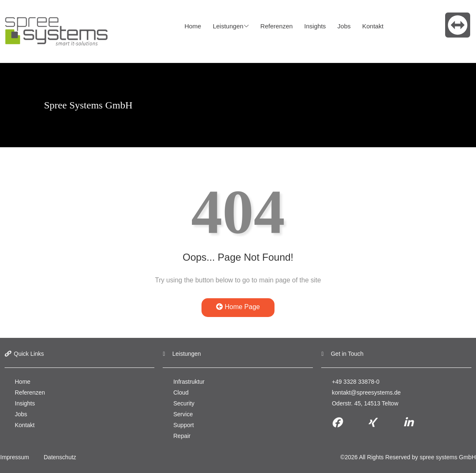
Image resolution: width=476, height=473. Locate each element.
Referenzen (275, 26)
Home (193, 26)
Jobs (340, 26)
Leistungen (229, 26)
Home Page (238, 307)
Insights (312, 26)
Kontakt (367, 26)
